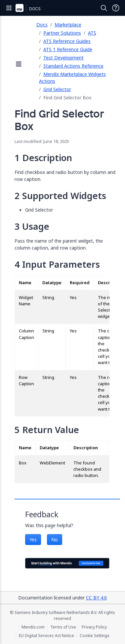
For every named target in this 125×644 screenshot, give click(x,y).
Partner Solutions (62, 33)
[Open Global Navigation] (9, 8)
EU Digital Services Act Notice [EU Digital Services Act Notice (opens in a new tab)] (46, 636)
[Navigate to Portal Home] (20, 8)
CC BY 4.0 (96, 598)
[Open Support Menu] (116, 8)
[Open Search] (104, 8)
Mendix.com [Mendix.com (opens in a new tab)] (33, 627)
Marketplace (68, 25)
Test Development (63, 58)
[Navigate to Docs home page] (35, 8)
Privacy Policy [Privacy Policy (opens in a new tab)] (94, 627)
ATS (92, 33)
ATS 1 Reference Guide (68, 49)
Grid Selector (57, 89)
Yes (33, 540)
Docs (42, 25)
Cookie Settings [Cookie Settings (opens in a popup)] (95, 636)
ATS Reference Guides (67, 41)
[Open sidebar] (19, 65)
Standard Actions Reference (73, 66)
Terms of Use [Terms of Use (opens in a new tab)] (63, 627)
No (55, 540)
